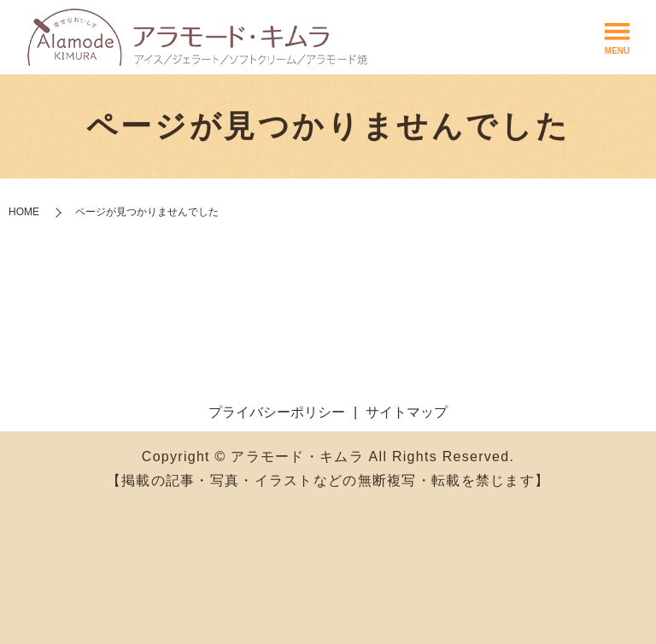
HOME (24, 212)
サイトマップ (407, 412)
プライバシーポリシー (277, 412)
